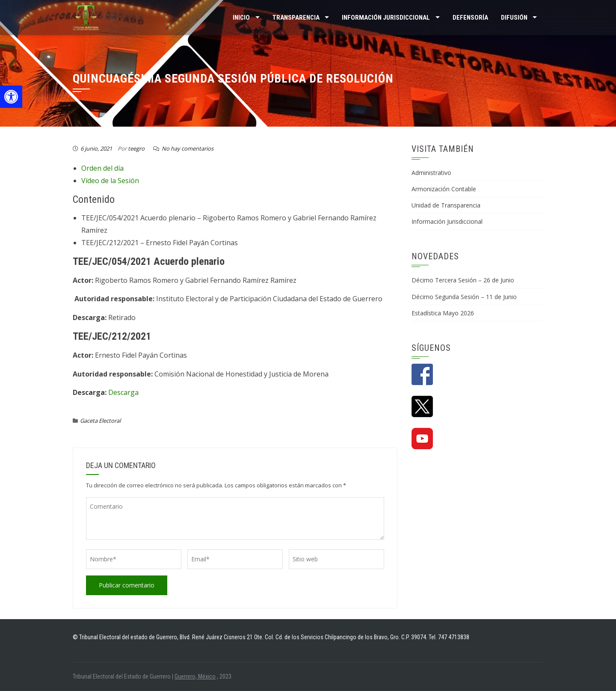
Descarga (123, 392)
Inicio (241, 18)
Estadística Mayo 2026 (443, 313)
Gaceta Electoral (100, 421)
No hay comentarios (188, 148)
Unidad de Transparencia (446, 205)
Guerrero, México (195, 676)
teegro (136, 148)
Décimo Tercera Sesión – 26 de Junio (463, 280)
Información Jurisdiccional (447, 221)
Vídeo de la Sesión (110, 181)
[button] (11, 97)
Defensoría (470, 18)
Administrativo (431, 173)
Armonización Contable (444, 189)
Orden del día (102, 168)
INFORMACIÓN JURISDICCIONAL (386, 18)
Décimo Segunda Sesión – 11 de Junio (464, 297)
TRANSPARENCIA (296, 18)
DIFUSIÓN (514, 18)
